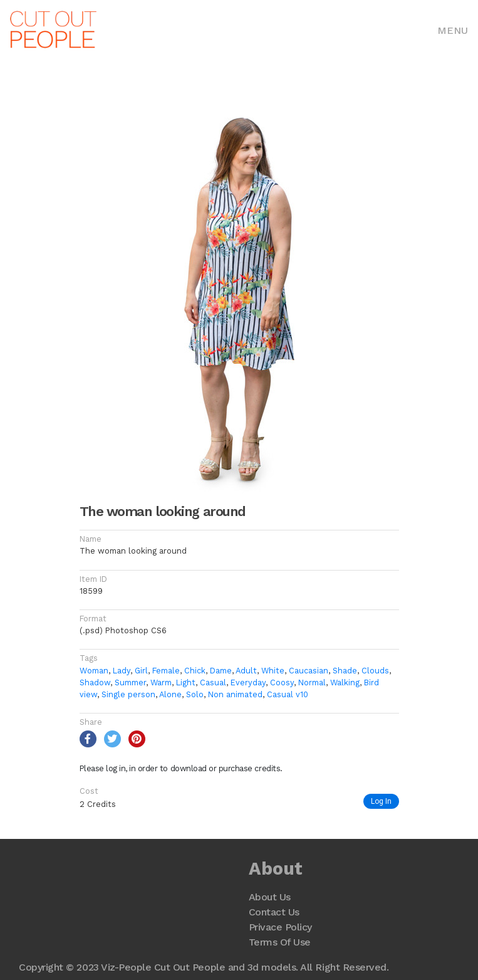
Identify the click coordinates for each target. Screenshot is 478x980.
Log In (381, 801)
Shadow (95, 682)
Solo (195, 694)
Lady (122, 671)
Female (166, 671)
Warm (161, 682)
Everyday (248, 682)
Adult (246, 671)
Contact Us (274, 912)
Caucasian (309, 671)
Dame (221, 671)
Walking (345, 682)
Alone (170, 694)
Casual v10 (288, 694)
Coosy (282, 682)
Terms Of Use (280, 942)
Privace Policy (280, 927)
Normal (312, 682)
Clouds (375, 671)
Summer (130, 682)
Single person (128, 694)
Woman (94, 671)
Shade (345, 671)
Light (186, 682)
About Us (270, 897)
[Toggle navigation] (453, 29)
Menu (453, 30)
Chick (195, 671)
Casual (213, 682)
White (273, 671)
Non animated (235, 694)
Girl (141, 671)
